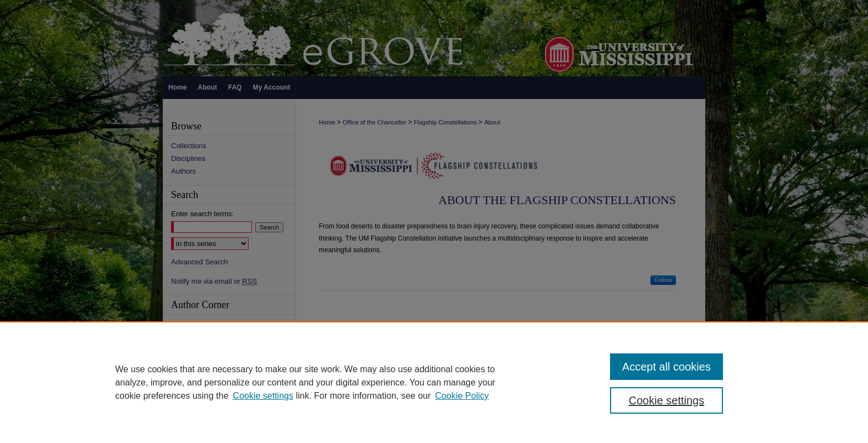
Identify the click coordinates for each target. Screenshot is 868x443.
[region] (434, 382)
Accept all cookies (666, 367)
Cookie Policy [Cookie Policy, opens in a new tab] (462, 396)
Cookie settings (263, 396)
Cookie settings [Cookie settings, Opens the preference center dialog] (667, 400)
